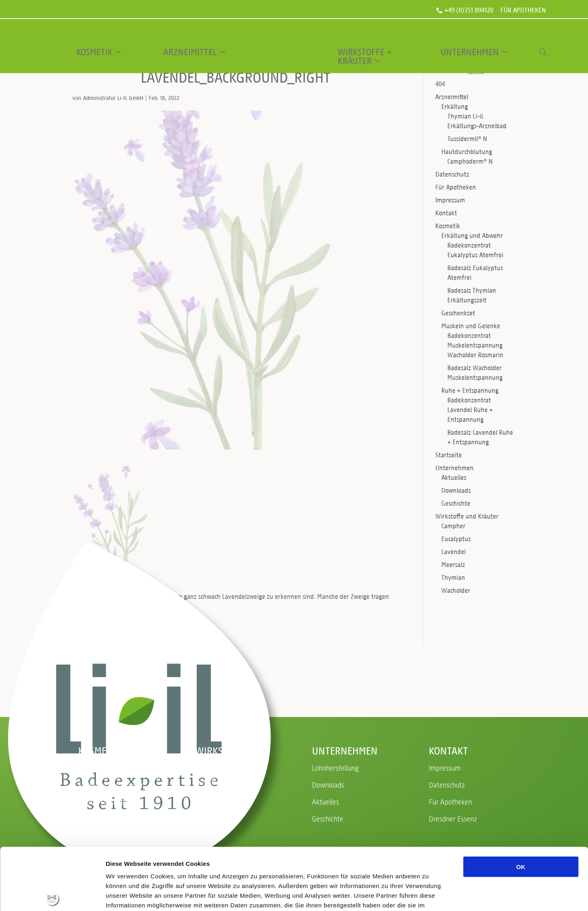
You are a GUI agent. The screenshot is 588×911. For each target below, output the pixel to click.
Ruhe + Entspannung (470, 390)
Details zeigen (429, 895)
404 (440, 84)
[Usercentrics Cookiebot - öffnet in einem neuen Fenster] (52, 895)
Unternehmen (470, 52)
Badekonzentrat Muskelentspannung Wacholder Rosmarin (475, 345)
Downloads (456, 490)
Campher (453, 526)
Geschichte (456, 503)
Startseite (449, 455)
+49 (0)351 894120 (469, 10)
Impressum (450, 200)
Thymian (453, 577)
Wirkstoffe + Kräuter (365, 56)
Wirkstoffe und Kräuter (467, 516)
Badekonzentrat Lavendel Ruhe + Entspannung (470, 410)
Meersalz (453, 564)
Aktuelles (454, 477)
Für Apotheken (523, 11)
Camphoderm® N (470, 161)
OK (521, 805)
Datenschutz (452, 174)
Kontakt (446, 213)
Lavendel (454, 551)
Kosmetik (94, 52)
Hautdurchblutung (467, 151)
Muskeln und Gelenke (471, 326)
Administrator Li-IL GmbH (113, 98)
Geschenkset (458, 313)
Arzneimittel (190, 52)
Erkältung (455, 106)
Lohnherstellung (335, 768)
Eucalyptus (456, 539)
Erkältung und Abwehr (472, 235)
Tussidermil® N (467, 139)
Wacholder (456, 590)
